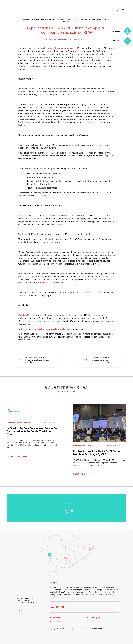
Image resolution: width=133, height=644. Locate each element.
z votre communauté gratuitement (54, 329)
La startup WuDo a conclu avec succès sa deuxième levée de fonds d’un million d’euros (32, 431)
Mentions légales (94, 618)
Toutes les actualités (66, 391)
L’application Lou (26, 315)
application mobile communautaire (57, 48)
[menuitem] (124, 10)
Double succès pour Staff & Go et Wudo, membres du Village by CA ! (97, 453)
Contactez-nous (24, 611)
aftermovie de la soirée (46, 283)
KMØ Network (56, 618)
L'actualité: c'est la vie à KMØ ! (43, 19)
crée (35, 329)
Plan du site (55, 621)
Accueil (26, 19)
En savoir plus (13, 456)
